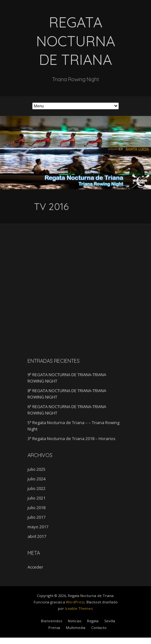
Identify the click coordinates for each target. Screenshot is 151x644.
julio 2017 (36, 517)
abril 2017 (37, 536)
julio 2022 (36, 488)
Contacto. (99, 628)
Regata (93, 621)
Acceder (35, 567)
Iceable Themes (79, 608)
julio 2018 (36, 508)
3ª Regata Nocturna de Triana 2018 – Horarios (72, 438)
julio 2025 (36, 469)
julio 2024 (36, 479)
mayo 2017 (38, 527)
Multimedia (76, 628)
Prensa (54, 628)
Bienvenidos (52, 621)
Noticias (75, 621)
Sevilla (110, 621)
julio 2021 (36, 498)
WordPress (75, 602)
